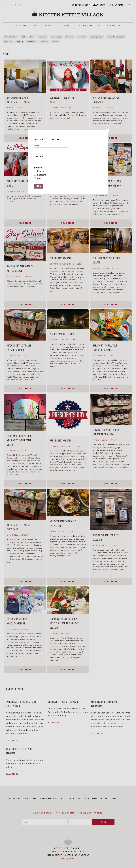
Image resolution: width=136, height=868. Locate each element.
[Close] (107, 131)
